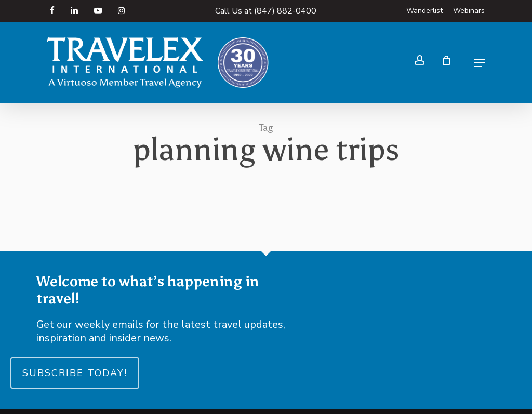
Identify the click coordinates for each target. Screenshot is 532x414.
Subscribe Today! (75, 373)
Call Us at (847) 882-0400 (266, 11)
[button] (480, 63)
